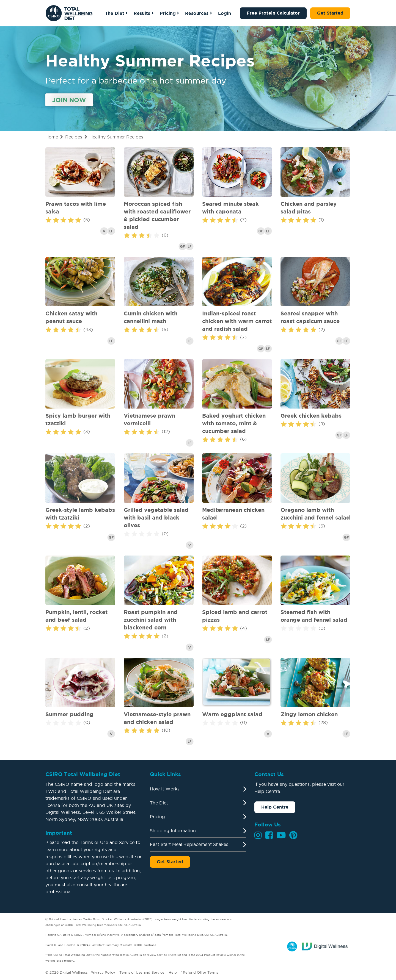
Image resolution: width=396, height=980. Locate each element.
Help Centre (275, 807)
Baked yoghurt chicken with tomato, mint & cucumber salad (234, 423)
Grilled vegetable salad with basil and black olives (156, 517)
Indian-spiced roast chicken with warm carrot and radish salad (237, 321)
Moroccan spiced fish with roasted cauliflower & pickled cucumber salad (157, 215)
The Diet (115, 13)
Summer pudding (69, 714)
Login (225, 13)
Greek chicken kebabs (311, 416)
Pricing (168, 13)
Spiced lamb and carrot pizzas (235, 616)
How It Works (165, 789)
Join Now (69, 100)
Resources (197, 13)
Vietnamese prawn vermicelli (149, 419)
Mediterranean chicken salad (233, 514)
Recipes (74, 137)
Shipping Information (173, 831)
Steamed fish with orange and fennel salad (314, 616)
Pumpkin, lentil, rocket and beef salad (76, 616)
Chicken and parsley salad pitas (309, 208)
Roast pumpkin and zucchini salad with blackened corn (151, 620)
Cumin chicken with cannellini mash (151, 317)
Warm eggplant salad (232, 714)
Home (52, 137)
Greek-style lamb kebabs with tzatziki (80, 514)
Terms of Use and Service (142, 972)
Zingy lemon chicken (309, 714)
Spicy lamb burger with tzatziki (78, 419)
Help (173, 972)
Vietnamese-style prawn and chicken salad (157, 718)
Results (142, 13)
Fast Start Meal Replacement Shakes (189, 844)
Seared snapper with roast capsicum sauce (310, 317)
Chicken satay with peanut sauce (71, 317)
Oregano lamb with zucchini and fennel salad (315, 514)
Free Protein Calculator (273, 13)
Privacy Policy (103, 972)
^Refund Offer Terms (200, 972)
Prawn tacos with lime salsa (76, 208)
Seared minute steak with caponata (230, 208)
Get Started (330, 13)
